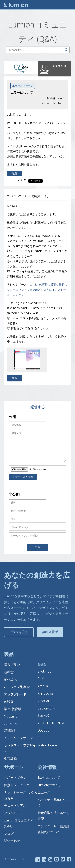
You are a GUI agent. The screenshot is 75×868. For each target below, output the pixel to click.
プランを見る (19, 632)
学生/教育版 (13, 709)
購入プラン (12, 665)
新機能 (9, 672)
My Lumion (12, 716)
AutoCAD (44, 701)
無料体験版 (50, 632)
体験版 (9, 702)
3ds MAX (44, 716)
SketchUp (44, 671)
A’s (39, 738)
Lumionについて (49, 785)
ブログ (9, 834)
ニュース (44, 792)
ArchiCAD (44, 686)
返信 (15, 173)
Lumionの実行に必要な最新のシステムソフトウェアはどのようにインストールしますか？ (37, 290)
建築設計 (10, 730)
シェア (21, 180)
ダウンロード (14, 813)
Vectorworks (47, 708)
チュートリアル (15, 805)
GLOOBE (43, 730)
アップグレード (15, 694)
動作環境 (10, 679)
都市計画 (10, 758)
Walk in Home (47, 745)
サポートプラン (15, 778)
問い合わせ (12, 841)
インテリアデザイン (18, 738)
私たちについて (49, 778)
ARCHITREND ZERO (51, 723)
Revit (41, 679)
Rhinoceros (46, 694)
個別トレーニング (17, 785)
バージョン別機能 (17, 687)
